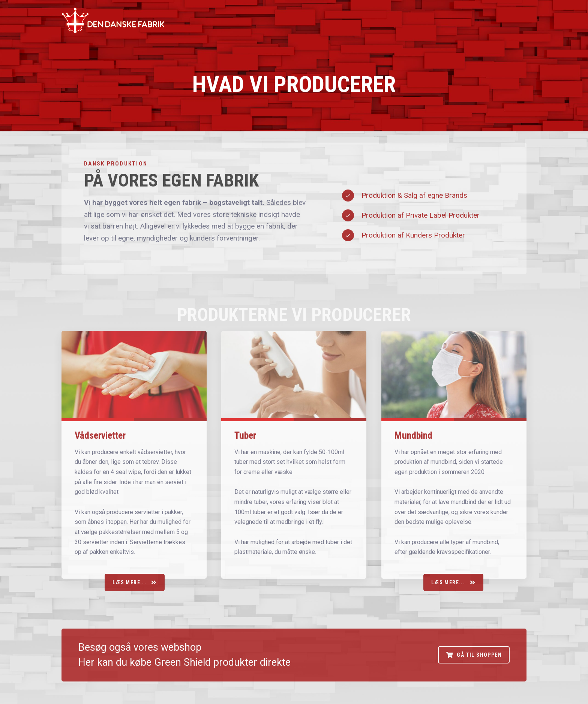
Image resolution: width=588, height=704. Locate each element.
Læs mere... (135, 582)
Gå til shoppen (474, 655)
